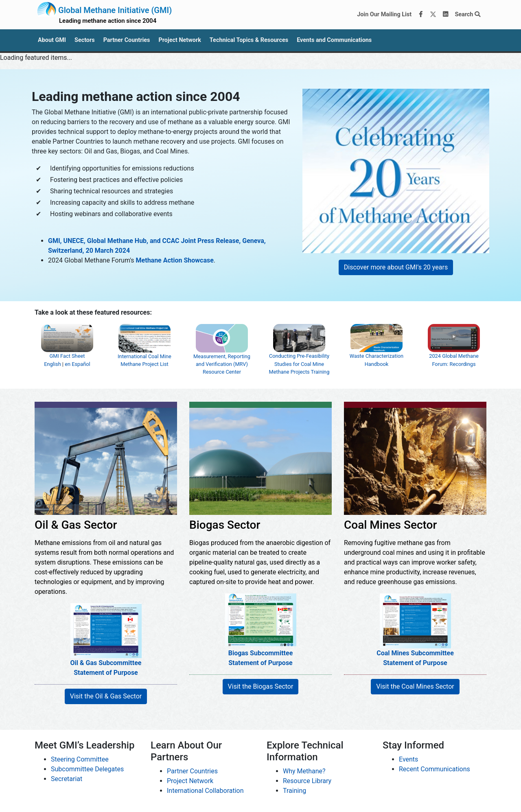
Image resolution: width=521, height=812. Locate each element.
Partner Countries (192, 771)
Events (408, 759)
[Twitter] (433, 15)
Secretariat (67, 779)
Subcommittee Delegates (87, 769)
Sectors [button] (85, 40)
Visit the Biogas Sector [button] (261, 686)
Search (467, 14)
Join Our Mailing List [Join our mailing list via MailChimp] (384, 14)
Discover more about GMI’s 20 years (396, 267)
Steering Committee (80, 759)
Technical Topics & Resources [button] (249, 40)
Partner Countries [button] (127, 40)
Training (294, 791)
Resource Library (307, 781)
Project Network (190, 781)
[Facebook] (421, 15)
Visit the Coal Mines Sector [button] (415, 686)
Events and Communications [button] (334, 40)
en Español (78, 364)
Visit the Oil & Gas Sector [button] (106, 696)
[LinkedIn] (446, 15)
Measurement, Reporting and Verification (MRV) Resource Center (222, 355)
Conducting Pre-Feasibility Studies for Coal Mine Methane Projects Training (299, 355)
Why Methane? (304, 771)
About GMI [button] (52, 40)
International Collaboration (205, 791)
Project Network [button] (180, 40)
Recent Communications (435, 769)
